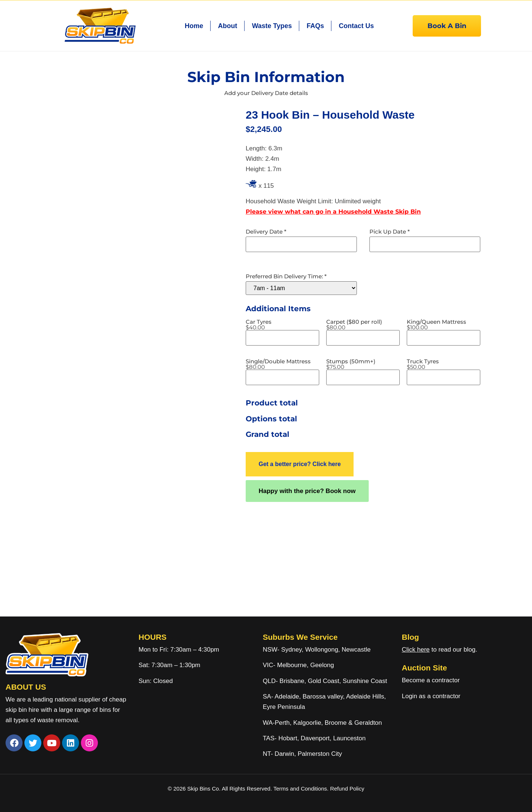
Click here (416, 650)
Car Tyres (259, 325)
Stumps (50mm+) (351, 364)
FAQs (315, 26)
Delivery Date (266, 232)
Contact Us (356, 26)
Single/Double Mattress (278, 364)
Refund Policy (347, 789)
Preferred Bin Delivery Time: (286, 276)
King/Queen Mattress (436, 325)
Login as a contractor (431, 696)
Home (194, 26)
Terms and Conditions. (302, 789)
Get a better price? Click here (300, 464)
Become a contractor (431, 680)
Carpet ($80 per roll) (354, 325)
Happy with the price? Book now (307, 491)
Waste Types (272, 26)
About (228, 26)
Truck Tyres (423, 364)
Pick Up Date (390, 232)
